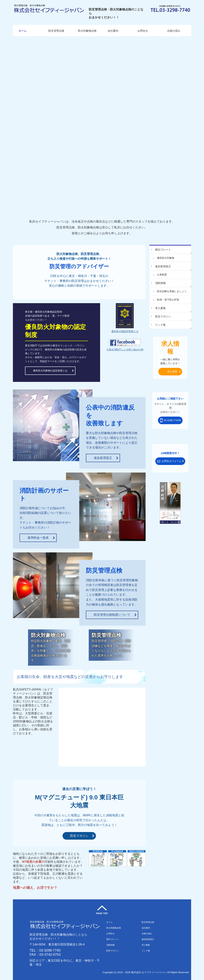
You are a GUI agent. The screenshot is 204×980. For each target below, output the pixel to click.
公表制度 (162, 275)
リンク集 (160, 325)
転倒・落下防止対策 (168, 300)
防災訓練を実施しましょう (172, 291)
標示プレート (163, 250)
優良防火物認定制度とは (125, 331)
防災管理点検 (56, 31)
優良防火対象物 (166, 258)
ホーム (23, 31)
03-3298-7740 (50, 950)
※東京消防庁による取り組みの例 (125, 350)
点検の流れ (174, 31)
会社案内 (113, 31)
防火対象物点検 (87, 31)
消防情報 (160, 283)
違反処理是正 (163, 266)
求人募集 (160, 308)
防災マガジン (163, 316)
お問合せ (143, 31)
